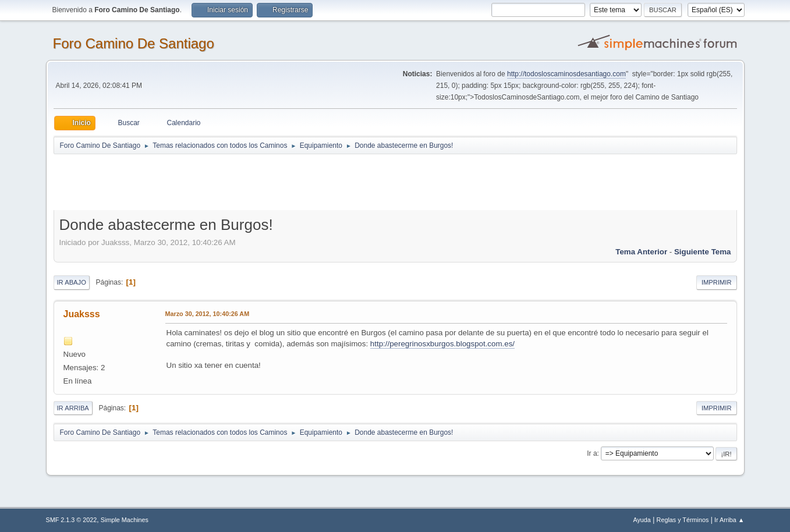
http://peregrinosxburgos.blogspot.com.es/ (442, 344)
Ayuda (642, 520)
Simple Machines (125, 520)
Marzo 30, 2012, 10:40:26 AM (208, 314)
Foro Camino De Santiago (134, 43)
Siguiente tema (703, 252)
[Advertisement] (258, 182)
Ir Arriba (73, 408)
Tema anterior (641, 252)
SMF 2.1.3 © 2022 (72, 520)
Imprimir (717, 282)
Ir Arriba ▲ (729, 520)
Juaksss (82, 314)
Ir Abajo (72, 282)
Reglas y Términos (683, 520)
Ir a (592, 453)
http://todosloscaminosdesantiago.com (566, 74)
